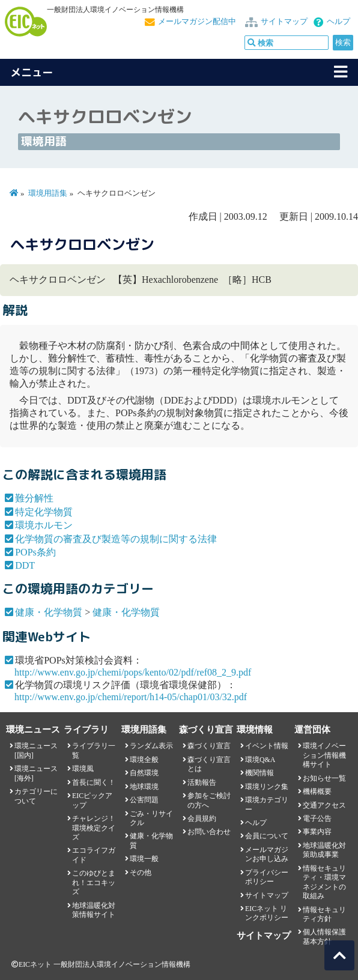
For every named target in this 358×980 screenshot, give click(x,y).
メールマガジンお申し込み (267, 854)
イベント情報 (267, 746)
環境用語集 (48, 193)
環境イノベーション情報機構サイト (324, 755)
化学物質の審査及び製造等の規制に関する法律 (116, 539)
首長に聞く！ (94, 782)
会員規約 (202, 818)
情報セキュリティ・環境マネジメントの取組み (324, 882)
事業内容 (317, 832)
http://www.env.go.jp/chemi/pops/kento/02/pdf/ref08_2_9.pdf (133, 672)
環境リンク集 (267, 787)
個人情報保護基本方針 (324, 936)
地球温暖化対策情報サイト (94, 910)
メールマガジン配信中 (197, 22)
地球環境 (144, 787)
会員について (267, 836)
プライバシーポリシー (267, 877)
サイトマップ (284, 22)
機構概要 (317, 791)
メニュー (32, 72)
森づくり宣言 (209, 746)
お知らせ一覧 (324, 778)
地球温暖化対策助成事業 (324, 850)
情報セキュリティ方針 (324, 914)
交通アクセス (324, 805)
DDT (25, 565)
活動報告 (202, 782)
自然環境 (144, 773)
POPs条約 (35, 552)
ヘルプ (338, 22)
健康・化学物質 (49, 612)
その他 (141, 873)
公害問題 (144, 800)
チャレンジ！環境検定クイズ (94, 828)
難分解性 (34, 498)
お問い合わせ (209, 832)
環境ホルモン (44, 525)
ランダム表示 (151, 746)
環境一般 (144, 859)
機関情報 (259, 773)
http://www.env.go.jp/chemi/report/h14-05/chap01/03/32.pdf (131, 697)
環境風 (83, 769)
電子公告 (317, 818)
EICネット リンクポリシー (267, 913)
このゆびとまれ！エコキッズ (94, 882)
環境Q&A (260, 760)
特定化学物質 (44, 512)
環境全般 (144, 760)
